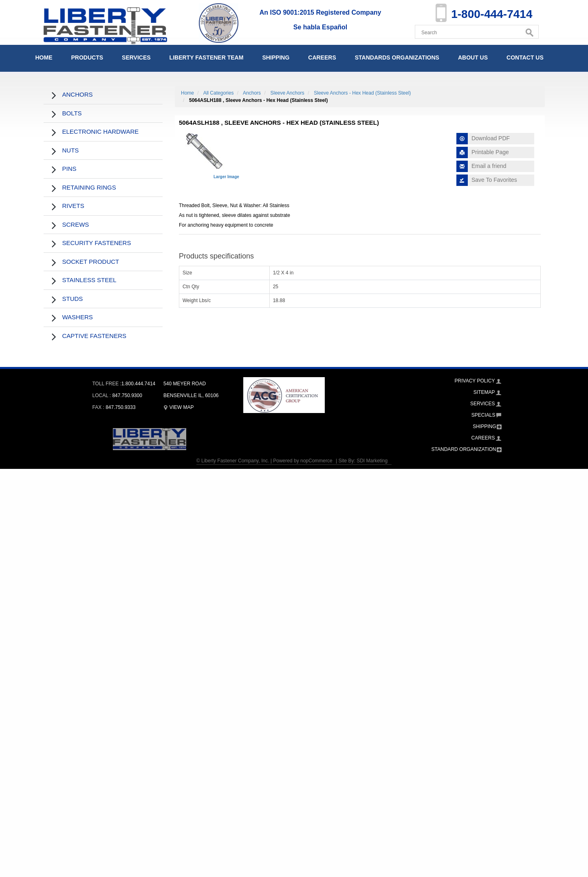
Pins (69, 169)
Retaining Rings (89, 187)
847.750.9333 (120, 407)
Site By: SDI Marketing (363, 461)
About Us (473, 57)
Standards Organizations (397, 57)
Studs (73, 299)
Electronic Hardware (101, 131)
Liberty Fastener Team (207, 57)
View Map (178, 407)
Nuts (71, 150)
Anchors (78, 94)
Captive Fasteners (95, 336)
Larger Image (226, 177)
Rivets (73, 206)
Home (44, 57)
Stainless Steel (89, 280)
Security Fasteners (97, 243)
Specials (483, 415)
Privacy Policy (475, 381)
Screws (76, 224)
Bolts (72, 113)
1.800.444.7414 (138, 384)
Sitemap (484, 392)
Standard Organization (464, 449)
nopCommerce (316, 461)
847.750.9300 (127, 395)
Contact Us (525, 57)
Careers (322, 57)
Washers (78, 317)
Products (87, 57)
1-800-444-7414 (492, 14)
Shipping (276, 57)
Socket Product (91, 262)
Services (136, 57)
